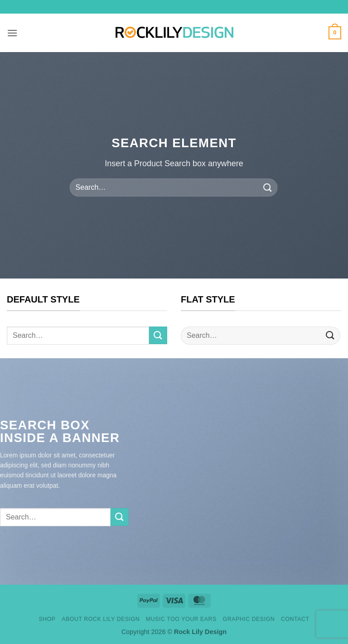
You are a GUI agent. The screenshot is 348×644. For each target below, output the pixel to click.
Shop (47, 619)
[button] (12, 33)
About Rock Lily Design (101, 619)
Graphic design (249, 619)
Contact (295, 619)
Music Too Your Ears (181, 619)
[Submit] (267, 187)
